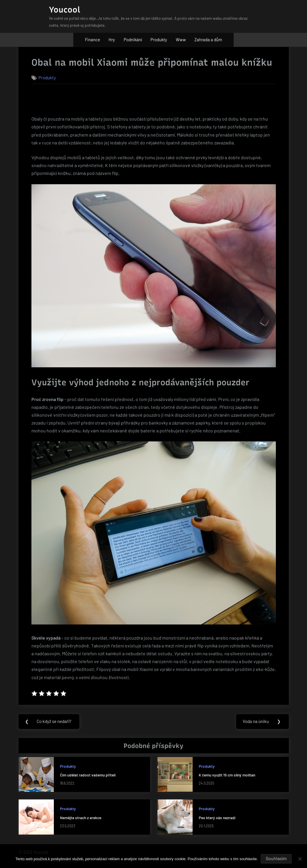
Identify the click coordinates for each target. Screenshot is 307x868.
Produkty (159, 40)
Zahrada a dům (208, 40)
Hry (112, 40)
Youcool (65, 10)
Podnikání (133, 40)
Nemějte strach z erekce (81, 818)
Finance (93, 40)
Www (181, 40)
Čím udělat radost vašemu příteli (88, 775)
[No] (300, 859)
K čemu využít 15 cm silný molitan (227, 775)
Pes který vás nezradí (217, 818)
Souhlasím (276, 858)
